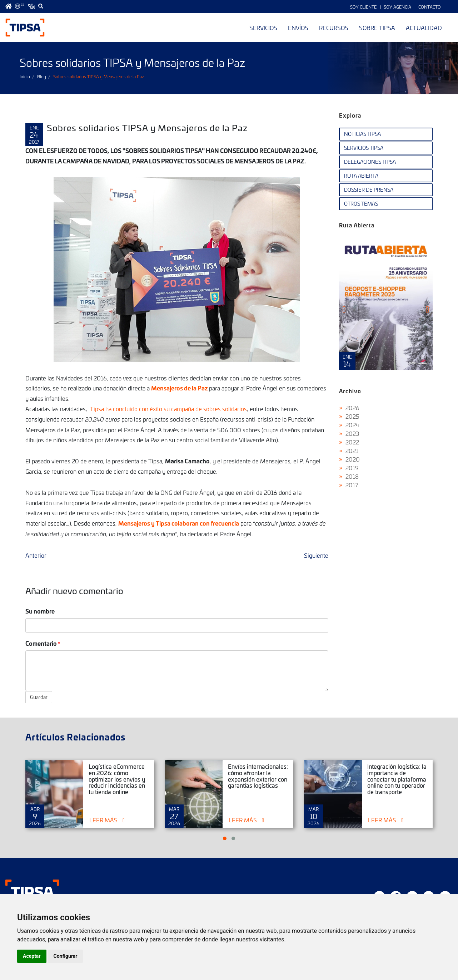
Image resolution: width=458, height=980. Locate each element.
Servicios (263, 28)
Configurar (66, 956)
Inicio (25, 77)
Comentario (41, 643)
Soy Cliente (363, 7)
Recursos (334, 28)
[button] (225, 838)
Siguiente (316, 555)
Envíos (298, 28)
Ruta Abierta (361, 176)
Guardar (39, 697)
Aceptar (32, 956)
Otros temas (361, 204)
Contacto (430, 7)
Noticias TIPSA (362, 134)
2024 (352, 425)
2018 (352, 476)
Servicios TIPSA (364, 148)
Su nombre (40, 611)
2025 (352, 416)
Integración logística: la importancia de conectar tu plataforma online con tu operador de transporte (397, 779)
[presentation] (344, 309)
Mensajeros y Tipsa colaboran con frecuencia (179, 523)
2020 (353, 459)
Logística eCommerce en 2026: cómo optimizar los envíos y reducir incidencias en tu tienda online (117, 779)
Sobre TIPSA (377, 28)
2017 (352, 485)
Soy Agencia (397, 7)
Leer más (103, 820)
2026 (352, 408)
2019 (352, 468)
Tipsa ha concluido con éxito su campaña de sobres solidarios (168, 409)
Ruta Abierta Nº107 (386, 303)
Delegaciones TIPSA (370, 162)
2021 (352, 450)
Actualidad (424, 28)
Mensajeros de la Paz (180, 388)
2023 (352, 433)
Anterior (36, 555)
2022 (352, 442)
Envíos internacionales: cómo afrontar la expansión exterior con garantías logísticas (258, 776)
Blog (42, 77)
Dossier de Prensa (369, 190)
